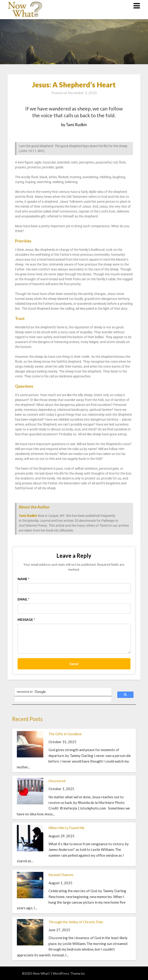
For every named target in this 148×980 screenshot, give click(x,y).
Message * (26, 620)
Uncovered (57, 781)
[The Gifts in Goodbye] (30, 756)
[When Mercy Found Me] (30, 850)
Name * (23, 579)
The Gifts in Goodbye (65, 734)
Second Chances (61, 875)
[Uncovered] (30, 803)
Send (74, 664)
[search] (60, 692)
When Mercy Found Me (67, 828)
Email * (23, 599)
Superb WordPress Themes (106, 973)
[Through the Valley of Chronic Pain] (30, 944)
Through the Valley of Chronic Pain (76, 922)
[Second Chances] (30, 897)
